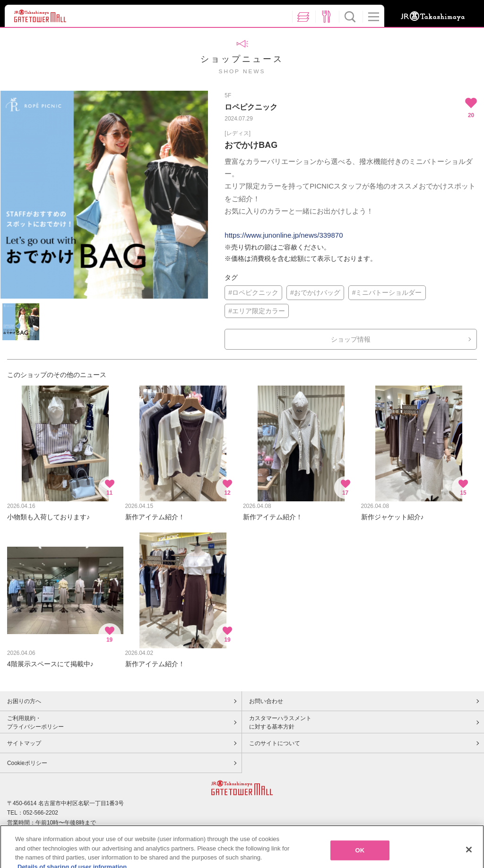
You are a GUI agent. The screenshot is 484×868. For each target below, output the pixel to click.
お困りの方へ (24, 701)
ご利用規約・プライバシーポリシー (35, 722)
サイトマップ (24, 743)
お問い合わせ (266, 701)
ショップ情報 (351, 339)
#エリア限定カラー (257, 311)
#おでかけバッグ (315, 292)
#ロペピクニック (253, 292)
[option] (104, 195)
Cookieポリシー (27, 763)
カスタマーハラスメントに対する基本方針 (280, 722)
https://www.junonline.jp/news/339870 (284, 235)
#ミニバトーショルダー (387, 292)
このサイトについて (275, 743)
